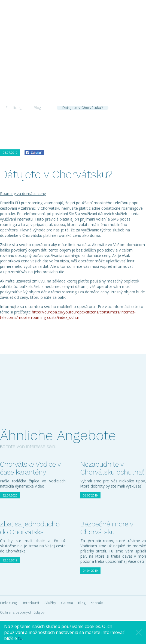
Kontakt (131, 59)
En (87, 37)
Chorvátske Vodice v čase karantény (30, 468)
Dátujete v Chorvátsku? (83, 108)
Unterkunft (53, 59)
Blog (113, 59)
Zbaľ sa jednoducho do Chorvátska (30, 528)
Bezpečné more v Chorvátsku (107, 528)
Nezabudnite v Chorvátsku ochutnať (112, 468)
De (95, 37)
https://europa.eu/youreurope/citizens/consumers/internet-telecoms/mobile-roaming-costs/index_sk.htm (68, 315)
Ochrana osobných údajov (22, 612)
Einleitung (28, 59)
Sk (80, 37)
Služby (76, 59)
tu (20, 638)
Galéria (96, 59)
